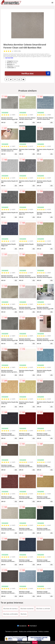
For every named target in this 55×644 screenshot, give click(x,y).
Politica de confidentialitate (28, 631)
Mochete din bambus (10, 609)
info (16, 122)
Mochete (24, 614)
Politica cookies (44, 631)
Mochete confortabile (11, 614)
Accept (35, 642)
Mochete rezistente (27, 609)
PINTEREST (32, 626)
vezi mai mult (9, 58)
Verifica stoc (36, 73)
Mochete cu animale (43, 609)
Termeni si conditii (12, 631)
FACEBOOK (22, 626)
